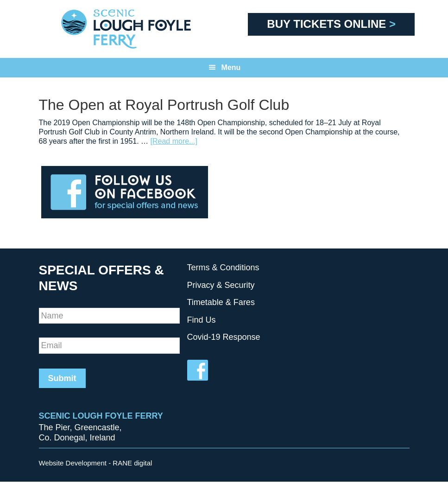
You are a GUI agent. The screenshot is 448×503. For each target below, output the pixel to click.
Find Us (202, 320)
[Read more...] (174, 141)
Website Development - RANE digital (96, 463)
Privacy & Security (221, 285)
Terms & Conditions (223, 267)
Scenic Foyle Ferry (142, 29)
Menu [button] (231, 67)
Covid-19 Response (224, 337)
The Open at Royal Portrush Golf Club (164, 105)
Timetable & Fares (221, 302)
